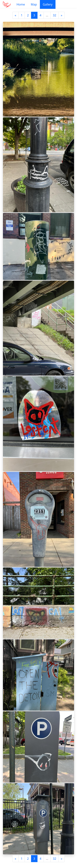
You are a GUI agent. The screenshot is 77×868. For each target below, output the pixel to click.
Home (21, 4)
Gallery (48, 4)
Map (34, 4)
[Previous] (15, 15)
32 (54, 15)
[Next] (62, 15)
